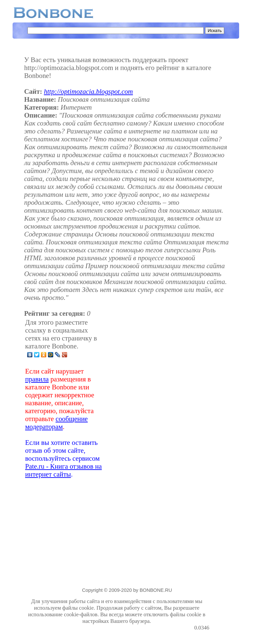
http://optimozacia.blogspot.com (88, 91)
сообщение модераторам (56, 423)
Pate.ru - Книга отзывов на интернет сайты (63, 470)
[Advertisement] (157, 398)
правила (37, 379)
